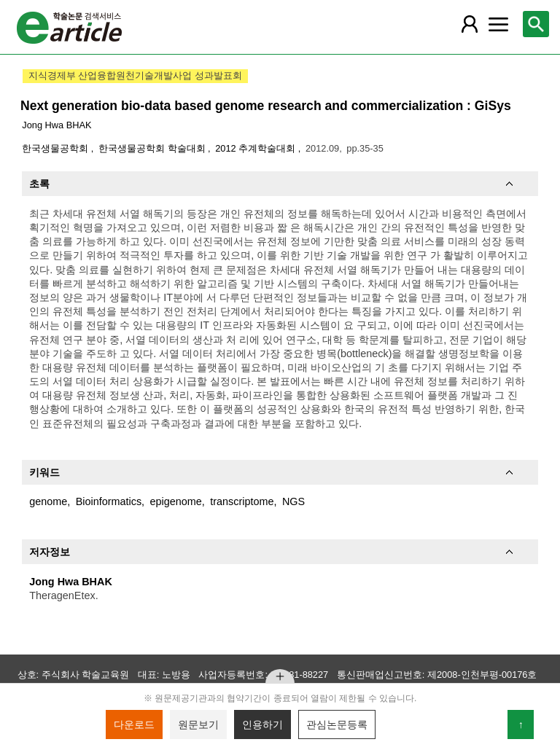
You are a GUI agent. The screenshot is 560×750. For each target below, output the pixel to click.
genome (48, 501)
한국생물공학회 (57, 148)
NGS (293, 501)
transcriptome (242, 501)
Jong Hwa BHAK (57, 125)
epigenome (176, 501)
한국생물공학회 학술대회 (153, 148)
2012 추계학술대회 (257, 148)
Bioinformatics (109, 501)
